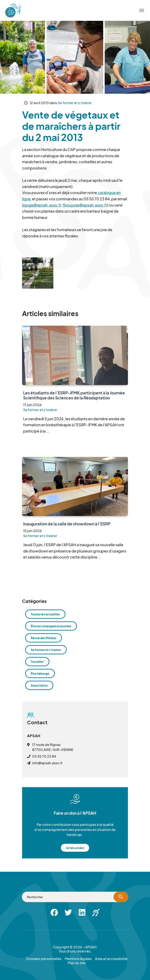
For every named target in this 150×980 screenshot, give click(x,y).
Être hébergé (40, 673)
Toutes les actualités (45, 614)
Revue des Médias (44, 638)
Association (39, 685)
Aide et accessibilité (111, 959)
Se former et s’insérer (75, 103)
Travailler (37, 662)
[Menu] (142, 10)
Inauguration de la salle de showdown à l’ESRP (67, 524)
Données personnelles (44, 959)
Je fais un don (75, 848)
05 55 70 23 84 (44, 756)
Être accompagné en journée (51, 626)
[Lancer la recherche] (121, 897)
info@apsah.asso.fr (47, 763)
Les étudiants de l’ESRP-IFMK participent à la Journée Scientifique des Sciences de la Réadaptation (74, 395)
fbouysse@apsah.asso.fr (85, 205)
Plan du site (77, 963)
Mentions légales (78, 959)
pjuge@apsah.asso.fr (42, 205)
